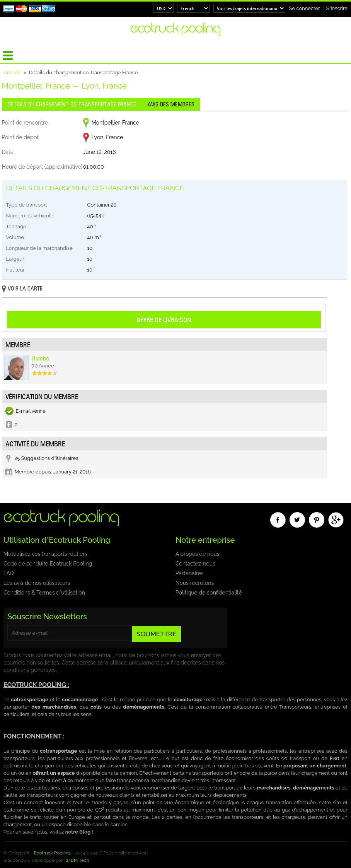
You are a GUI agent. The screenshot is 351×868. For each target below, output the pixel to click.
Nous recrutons (195, 583)
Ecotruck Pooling (52, 853)
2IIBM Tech (78, 860)
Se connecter (305, 8)
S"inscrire (337, 8)
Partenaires (189, 573)
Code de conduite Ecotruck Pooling (48, 564)
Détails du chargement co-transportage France (72, 104)
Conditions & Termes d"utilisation (44, 593)
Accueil (13, 73)
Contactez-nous (195, 564)
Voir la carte (22, 289)
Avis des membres (171, 104)
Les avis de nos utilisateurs (37, 583)
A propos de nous (198, 554)
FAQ (9, 573)
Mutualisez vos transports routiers (45, 554)
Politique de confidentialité (209, 593)
